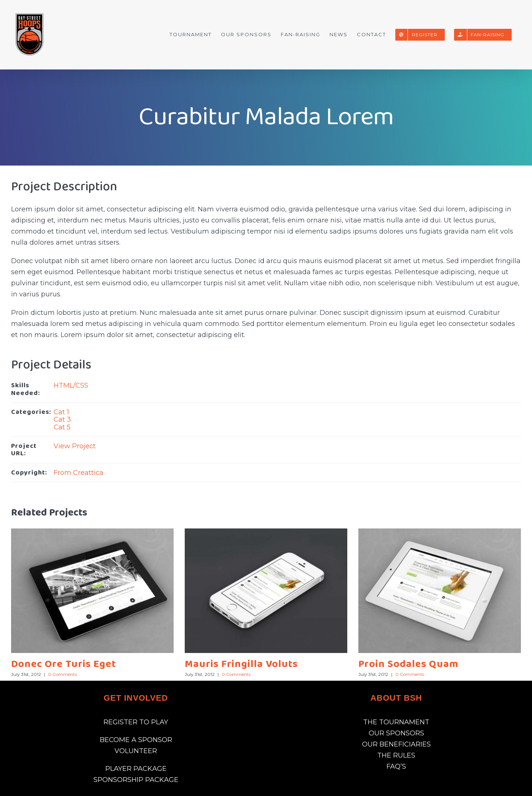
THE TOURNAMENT (396, 722)
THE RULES (396, 755)
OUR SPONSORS (396, 733)
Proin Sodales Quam (408, 664)
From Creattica (79, 473)
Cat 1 (61, 412)
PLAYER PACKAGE (136, 769)
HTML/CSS (71, 385)
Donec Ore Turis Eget (64, 664)
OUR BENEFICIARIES (396, 744)
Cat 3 (62, 419)
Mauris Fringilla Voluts (241, 664)
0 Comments (62, 674)
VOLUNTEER (136, 751)
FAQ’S (396, 766)
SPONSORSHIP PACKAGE (136, 780)
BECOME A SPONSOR (136, 740)
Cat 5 (62, 427)
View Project (75, 446)
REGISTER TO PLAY (136, 722)
